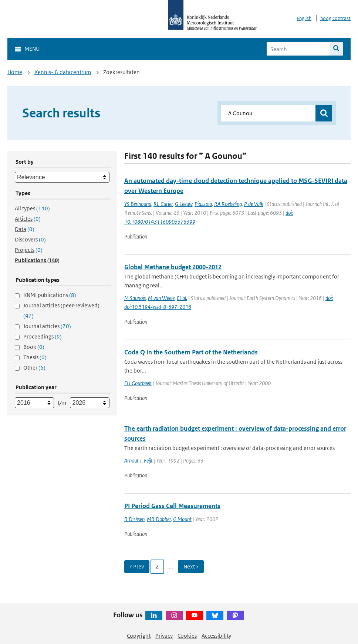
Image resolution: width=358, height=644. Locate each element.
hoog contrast (335, 18)
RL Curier (163, 204)
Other (34, 368)
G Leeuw (184, 204)
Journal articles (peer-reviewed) (61, 311)
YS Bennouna (138, 204)
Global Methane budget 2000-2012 (173, 267)
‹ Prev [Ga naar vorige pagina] (137, 566)
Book (34, 347)
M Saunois (135, 298)
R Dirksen (134, 519)
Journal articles (47, 326)
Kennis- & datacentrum (63, 72)
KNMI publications (50, 295)
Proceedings (43, 336)
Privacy (164, 636)
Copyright (139, 636)
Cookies (187, 636)
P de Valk (254, 204)
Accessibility (216, 636)
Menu (32, 49)
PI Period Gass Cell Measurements (172, 506)
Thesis (35, 357)
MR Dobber (159, 519)
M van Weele (161, 298)
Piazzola (203, 204)
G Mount (182, 519)
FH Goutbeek (138, 383)
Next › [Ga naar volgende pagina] (191, 566)
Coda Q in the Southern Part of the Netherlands (191, 352)
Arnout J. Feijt (139, 461)
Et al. (182, 298)
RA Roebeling (228, 204)
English (304, 18)
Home (15, 72)
